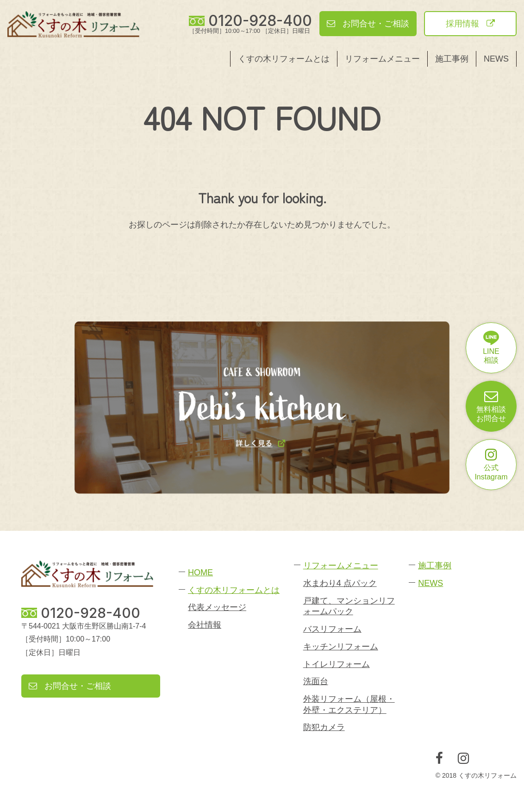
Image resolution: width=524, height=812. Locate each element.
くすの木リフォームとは (284, 59)
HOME (200, 573)
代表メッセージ (217, 607)
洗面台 (316, 681)
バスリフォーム (332, 629)
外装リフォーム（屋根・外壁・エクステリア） (349, 704)
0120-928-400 (260, 21)
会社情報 (205, 625)
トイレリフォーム (337, 664)
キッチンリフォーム (341, 647)
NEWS (496, 59)
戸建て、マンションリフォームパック (349, 606)
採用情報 (470, 24)
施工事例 (452, 59)
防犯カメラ (324, 727)
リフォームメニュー (382, 59)
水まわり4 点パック (340, 583)
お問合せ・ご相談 (368, 24)
